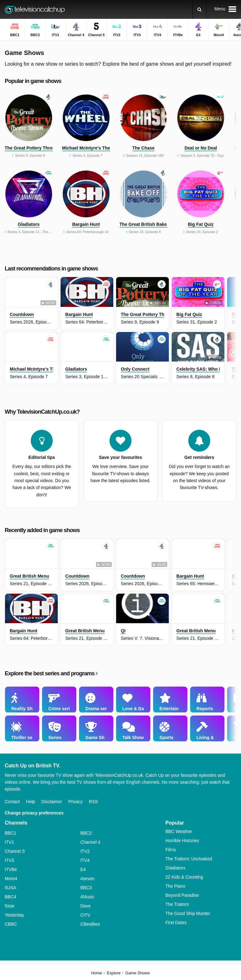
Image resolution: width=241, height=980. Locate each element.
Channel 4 (90, 842)
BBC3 (86, 888)
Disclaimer (52, 802)
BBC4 (11, 897)
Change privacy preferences (34, 813)
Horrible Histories (182, 841)
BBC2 (86, 833)
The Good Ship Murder (188, 913)
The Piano (175, 886)
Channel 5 (15, 851)
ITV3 (9, 860)
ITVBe (11, 869)
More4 (11, 879)
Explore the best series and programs (51, 673)
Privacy (75, 802)
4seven (87, 879)
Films (171, 850)
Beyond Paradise (182, 895)
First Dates (176, 923)
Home (97, 973)
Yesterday (14, 915)
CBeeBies (90, 924)
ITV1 (9, 842)
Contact (12, 802)
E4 (83, 869)
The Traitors (177, 904)
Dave (86, 906)
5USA (11, 888)
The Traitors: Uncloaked (189, 859)
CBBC (11, 924)
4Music (87, 897)
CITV (85, 915)
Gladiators (175, 868)
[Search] (199, 9)
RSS (93, 802)
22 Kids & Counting (184, 877)
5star (10, 906)
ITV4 (85, 860)
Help (31, 802)
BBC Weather (179, 831)
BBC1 (11, 833)
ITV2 (85, 851)
